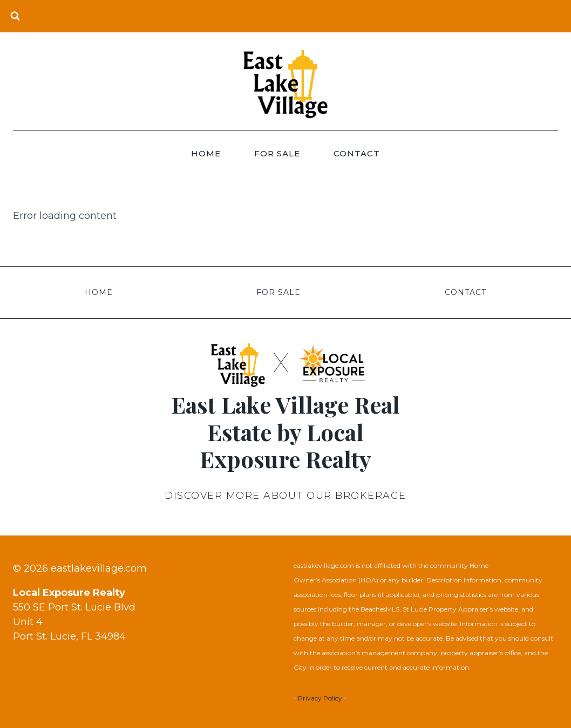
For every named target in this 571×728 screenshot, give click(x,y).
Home (206, 153)
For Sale (277, 153)
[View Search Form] (15, 16)
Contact (357, 153)
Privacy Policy (320, 698)
